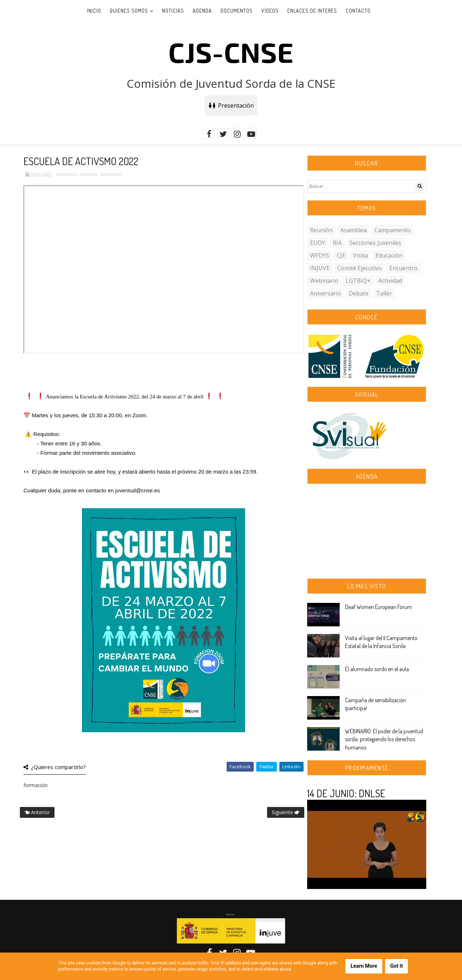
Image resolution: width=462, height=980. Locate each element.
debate (359, 293)
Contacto (358, 11)
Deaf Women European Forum (378, 607)
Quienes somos (129, 11)
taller (384, 293)
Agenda (202, 11)
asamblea (354, 230)
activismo (67, 174)
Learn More (364, 966)
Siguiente (286, 812)
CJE (341, 255)
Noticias (173, 11)
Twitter (267, 767)
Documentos (237, 11)
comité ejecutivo (359, 268)
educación (389, 255)
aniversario (326, 293)
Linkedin (291, 767)
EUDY (318, 243)
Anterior (37, 812)
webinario (324, 281)
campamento (393, 230)
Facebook (240, 767)
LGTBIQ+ (358, 281)
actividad (390, 281)
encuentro (404, 268)
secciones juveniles (375, 243)
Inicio (94, 11)
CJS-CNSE (231, 52)
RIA (337, 243)
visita (360, 255)
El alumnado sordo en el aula (377, 669)
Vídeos (270, 11)
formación (111, 174)
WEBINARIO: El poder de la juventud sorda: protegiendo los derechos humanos (384, 739)
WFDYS (320, 255)
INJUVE (320, 268)
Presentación (231, 105)
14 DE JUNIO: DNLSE (346, 793)
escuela (88, 174)
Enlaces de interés (312, 11)
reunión (321, 230)
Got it (396, 966)
